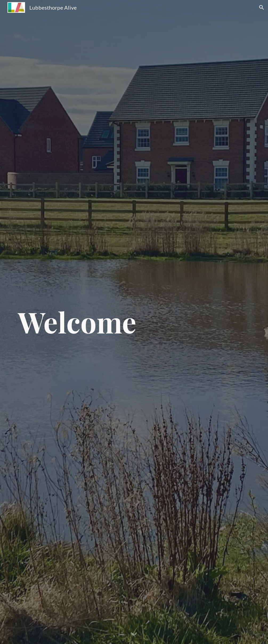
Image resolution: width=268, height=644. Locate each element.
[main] (83, 322)
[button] (262, 7)
